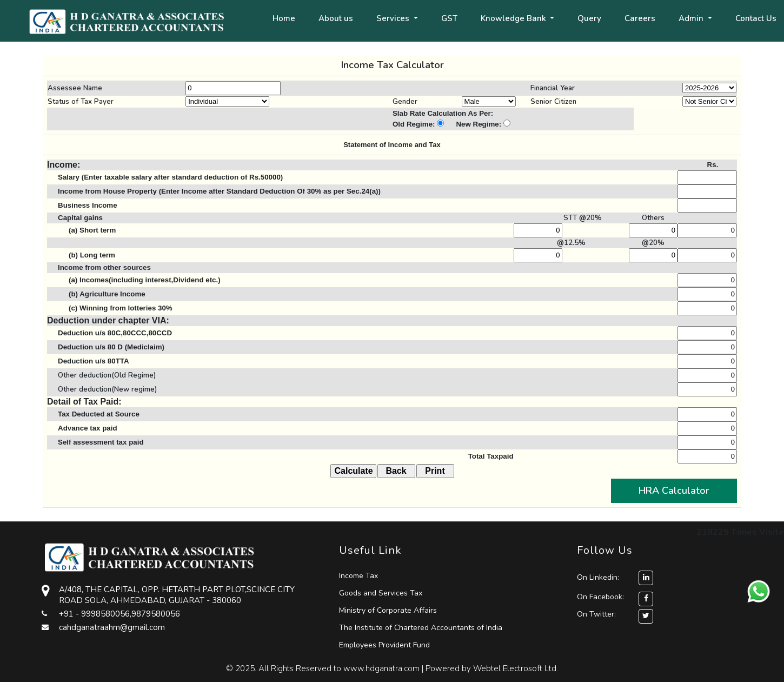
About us (336, 18)
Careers (640, 18)
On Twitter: (596, 614)
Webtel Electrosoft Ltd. (516, 668)
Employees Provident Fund (384, 645)
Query (589, 18)
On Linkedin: (615, 577)
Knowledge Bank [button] (514, 18)
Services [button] (394, 18)
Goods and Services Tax (381, 593)
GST (449, 18)
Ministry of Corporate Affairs (388, 610)
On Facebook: (600, 597)
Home (284, 18)
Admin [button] (692, 18)
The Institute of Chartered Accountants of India (421, 628)
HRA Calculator (674, 491)
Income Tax (358, 576)
